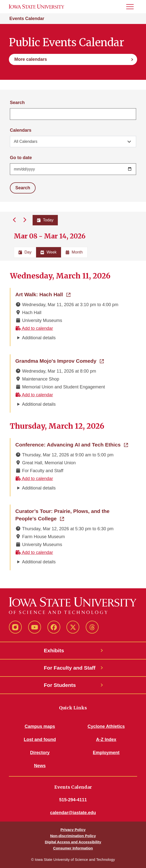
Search (17, 103)
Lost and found (40, 740)
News (40, 766)
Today (45, 220)
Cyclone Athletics (106, 726)
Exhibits (54, 650)
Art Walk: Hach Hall (43, 294)
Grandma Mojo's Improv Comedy (60, 360)
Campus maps (40, 726)
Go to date (21, 158)
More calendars (31, 59)
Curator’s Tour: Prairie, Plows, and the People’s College (70, 515)
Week (49, 252)
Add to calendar (34, 328)
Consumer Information (73, 848)
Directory (40, 753)
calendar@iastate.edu (73, 813)
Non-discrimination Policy (73, 836)
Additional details (39, 338)
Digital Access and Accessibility (73, 842)
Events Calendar (27, 19)
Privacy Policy (73, 830)
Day (25, 252)
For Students (60, 685)
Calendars (21, 130)
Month (74, 252)
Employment (106, 753)
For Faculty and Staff (70, 668)
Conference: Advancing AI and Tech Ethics (72, 444)
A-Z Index (106, 740)
